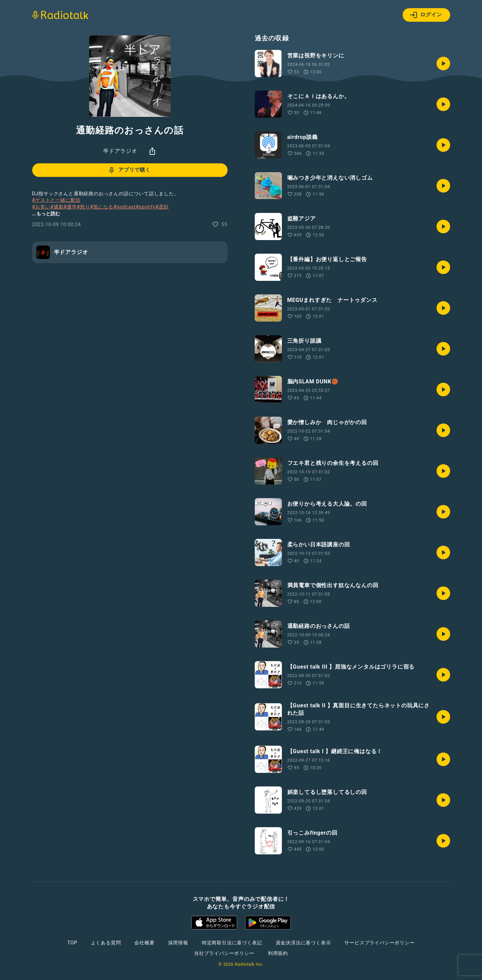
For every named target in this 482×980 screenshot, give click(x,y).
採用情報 (178, 943)
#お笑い (41, 207)
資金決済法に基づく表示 (303, 943)
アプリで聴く (129, 170)
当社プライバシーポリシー (224, 953)
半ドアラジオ (120, 151)
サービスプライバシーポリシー (379, 943)
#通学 (70, 207)
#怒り (84, 207)
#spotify (146, 207)
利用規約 (278, 953)
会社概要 (144, 943)
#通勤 (57, 207)
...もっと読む (46, 214)
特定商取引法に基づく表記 (232, 943)
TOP (72, 943)
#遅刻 (162, 207)
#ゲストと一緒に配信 (56, 200)
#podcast (124, 207)
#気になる (102, 207)
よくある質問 (106, 943)
